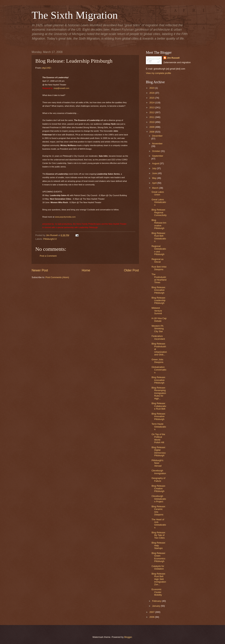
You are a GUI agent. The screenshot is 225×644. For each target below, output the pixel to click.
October (156, 151)
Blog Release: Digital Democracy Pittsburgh (159, 451)
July (154, 168)
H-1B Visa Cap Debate (159, 320)
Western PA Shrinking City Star (158, 329)
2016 (152, 93)
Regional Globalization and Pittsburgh (159, 250)
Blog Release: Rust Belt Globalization (159, 237)
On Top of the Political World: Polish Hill (158, 438)
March (155, 188)
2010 (152, 122)
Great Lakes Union (158, 193)
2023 (152, 88)
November (157, 144)
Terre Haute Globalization (159, 427)
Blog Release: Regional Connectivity (159, 212)
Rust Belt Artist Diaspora (159, 268)
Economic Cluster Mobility (157, 592)
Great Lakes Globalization (159, 202)
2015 (152, 98)
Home (86, 270)
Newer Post (40, 270)
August (156, 163)
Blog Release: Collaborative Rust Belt (159, 406)
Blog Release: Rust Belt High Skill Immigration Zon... (159, 579)
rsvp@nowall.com (61, 88)
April (155, 183)
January (156, 606)
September (158, 156)
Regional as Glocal (157, 260)
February (157, 601)
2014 (152, 103)
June (155, 173)
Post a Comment (48, 256)
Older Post (131, 270)
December (157, 136)
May (155, 178)
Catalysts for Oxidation (158, 567)
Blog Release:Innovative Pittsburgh (159, 224)
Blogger (128, 637)
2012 (152, 112)
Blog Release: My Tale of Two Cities (159, 535)
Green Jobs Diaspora (157, 361)
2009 (152, 127)
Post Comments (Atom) (57, 277)
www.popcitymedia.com (65, 217)
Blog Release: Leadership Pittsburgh (159, 300)
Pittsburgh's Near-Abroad (157, 463)
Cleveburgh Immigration (159, 472)
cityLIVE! (46, 68)
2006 (152, 617)
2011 (152, 117)
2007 (152, 612)
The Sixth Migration (75, 15)
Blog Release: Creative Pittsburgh (159, 489)
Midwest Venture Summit (157, 311)
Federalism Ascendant (158, 337)
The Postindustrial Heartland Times (159, 278)
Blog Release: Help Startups (159, 545)
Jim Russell (173, 58)
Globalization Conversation (159, 370)
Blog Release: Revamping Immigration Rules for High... (159, 393)
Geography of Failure (158, 479)
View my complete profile (158, 73)
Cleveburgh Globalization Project (159, 499)
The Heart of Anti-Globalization (159, 524)
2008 (152, 132)
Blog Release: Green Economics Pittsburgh (159, 557)
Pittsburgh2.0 (50, 239)
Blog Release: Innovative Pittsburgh (159, 290)
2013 (152, 107)
